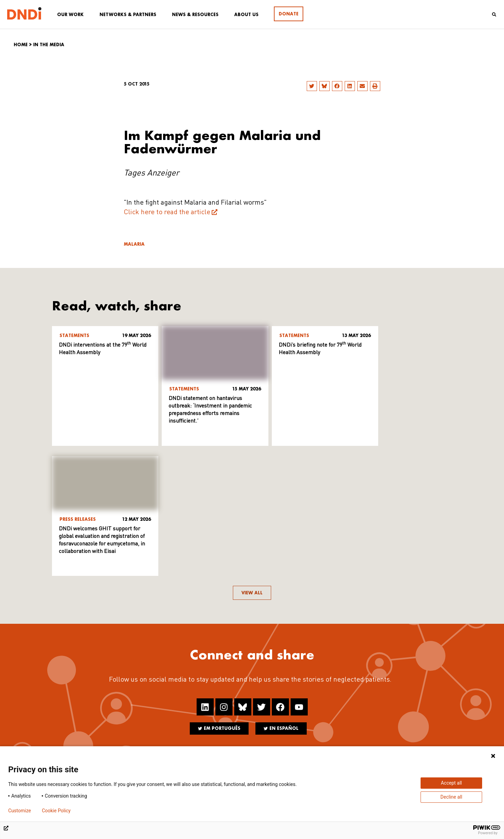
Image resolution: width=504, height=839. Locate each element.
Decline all (451, 797)
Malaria (134, 244)
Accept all (451, 783)
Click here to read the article (167, 212)
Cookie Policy (56, 811)
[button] (312, 86)
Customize (19, 811)
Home (21, 45)
